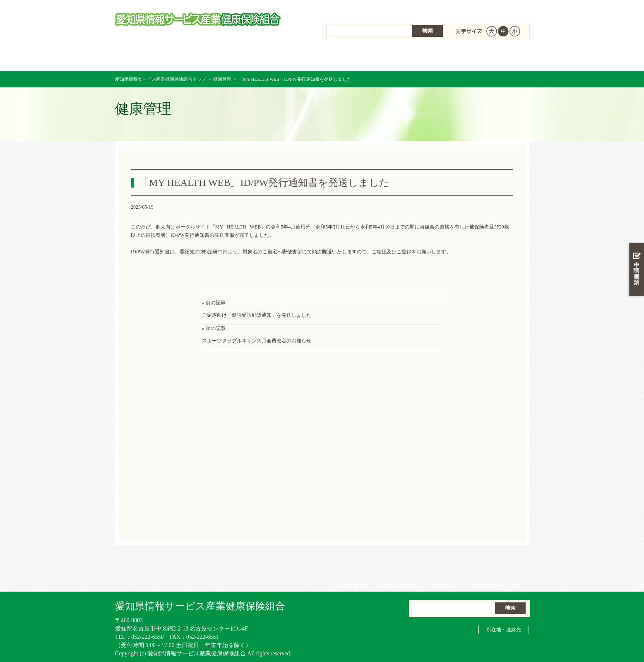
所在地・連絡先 (504, 630)
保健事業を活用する (357, 58)
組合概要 (346, 8)
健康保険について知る (219, 58)
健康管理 (222, 79)
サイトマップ (487, 8)
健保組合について (494, 58)
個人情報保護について (398, 8)
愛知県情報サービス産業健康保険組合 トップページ (150, 58)
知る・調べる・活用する (636, 193)
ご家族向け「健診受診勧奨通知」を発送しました (257, 315)
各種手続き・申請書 (425, 58)
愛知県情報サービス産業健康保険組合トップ (161, 79)
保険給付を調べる (288, 58)
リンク (447, 8)
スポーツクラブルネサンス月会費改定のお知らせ (257, 341)
